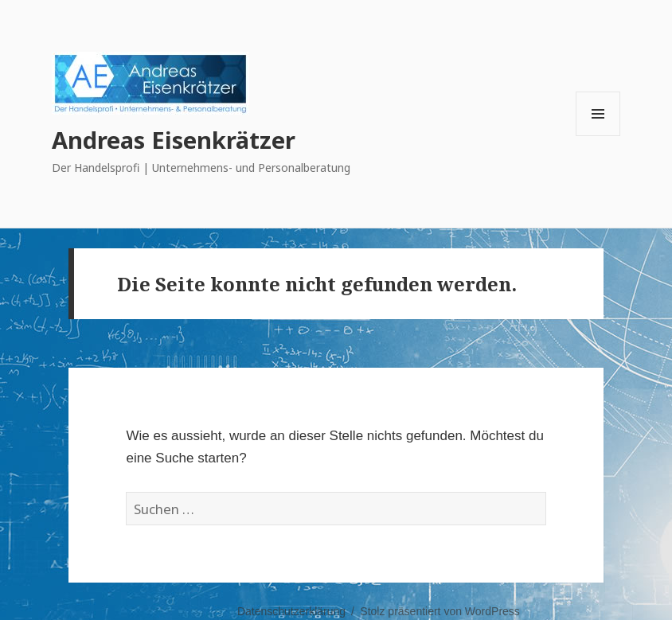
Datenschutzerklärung (291, 611)
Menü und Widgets (598, 136)
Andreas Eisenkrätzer (174, 140)
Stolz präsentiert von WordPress (440, 611)
